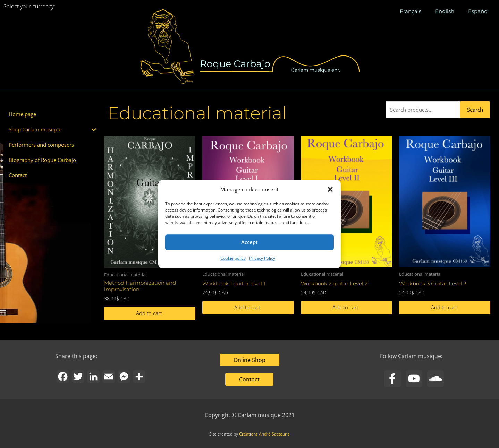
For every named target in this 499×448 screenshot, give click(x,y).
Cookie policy (233, 258)
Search (475, 110)
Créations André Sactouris (264, 434)
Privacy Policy (262, 258)
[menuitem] (411, 11)
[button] (330, 190)
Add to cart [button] (149, 313)
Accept (249, 242)
